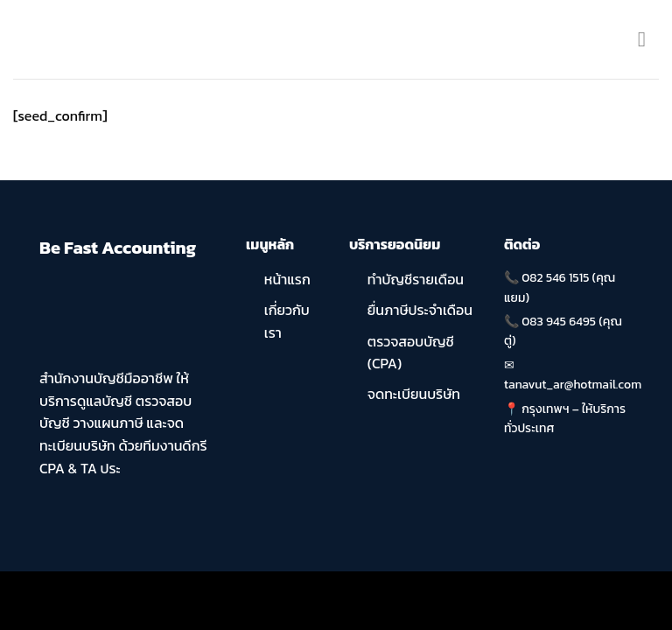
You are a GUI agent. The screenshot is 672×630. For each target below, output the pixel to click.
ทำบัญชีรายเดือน (416, 279)
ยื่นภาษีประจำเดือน (420, 310)
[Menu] (648, 39)
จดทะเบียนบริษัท (414, 394)
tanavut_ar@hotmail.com (573, 385)
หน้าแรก (287, 279)
